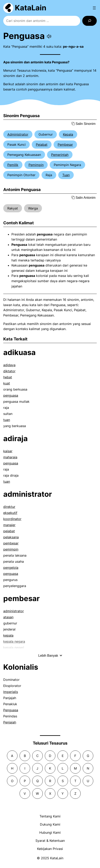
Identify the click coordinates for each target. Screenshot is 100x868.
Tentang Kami (50, 816)
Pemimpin (36, 165)
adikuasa (19, 352)
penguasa (11, 395)
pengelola (11, 568)
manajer (9, 525)
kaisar (8, 451)
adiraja (15, 438)
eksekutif (10, 513)
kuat (7, 383)
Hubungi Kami (50, 832)
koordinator (12, 519)
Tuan (66, 175)
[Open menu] (94, 8)
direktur (9, 507)
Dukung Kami (50, 824)
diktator (9, 371)
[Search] (90, 21)
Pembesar (65, 145)
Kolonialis (21, 667)
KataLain (31, 8)
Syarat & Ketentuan (50, 841)
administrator (28, 494)
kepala (8, 635)
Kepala (68, 134)
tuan (7, 420)
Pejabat (42, 145)
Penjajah (10, 722)
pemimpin (11, 549)
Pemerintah (60, 155)
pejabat (9, 531)
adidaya (9, 365)
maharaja (10, 457)
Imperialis (11, 692)
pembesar (11, 543)
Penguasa (11, 710)
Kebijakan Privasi (50, 849)
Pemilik (13, 165)
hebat (8, 377)
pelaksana (11, 537)
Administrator (18, 134)
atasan (8, 617)
